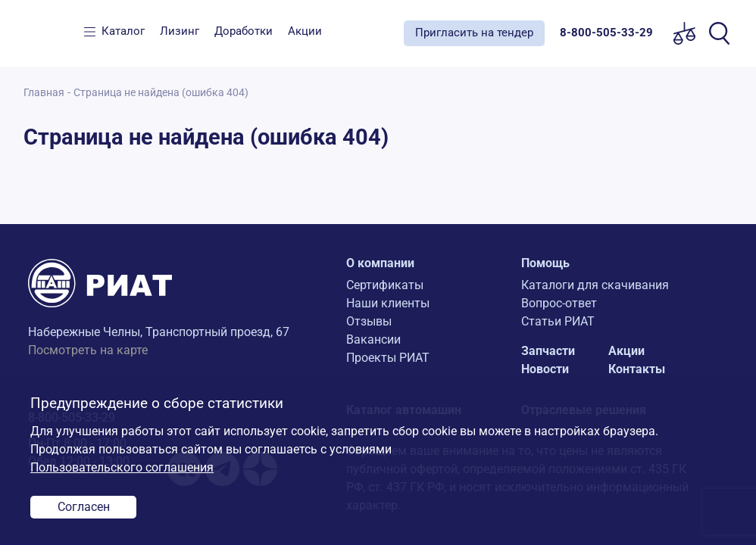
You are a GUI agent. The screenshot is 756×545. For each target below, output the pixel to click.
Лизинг (180, 31)
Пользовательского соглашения (122, 467)
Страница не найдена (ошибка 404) (161, 93)
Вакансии (373, 339)
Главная (44, 93)
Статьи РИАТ (558, 321)
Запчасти (548, 351)
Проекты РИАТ (388, 358)
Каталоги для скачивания (595, 285)
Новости (545, 369)
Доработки (244, 31)
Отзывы (369, 321)
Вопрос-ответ (559, 303)
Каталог (123, 31)
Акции (305, 31)
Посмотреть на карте (88, 350)
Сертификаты (385, 285)
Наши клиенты (388, 303)
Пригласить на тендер (474, 33)
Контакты (637, 369)
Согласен (84, 507)
